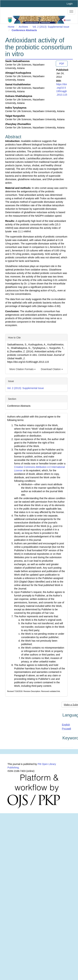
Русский (66, 729)
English (66, 725)
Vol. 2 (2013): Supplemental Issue (51, 27)
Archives (23, 27)
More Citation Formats (23, 369)
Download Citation (52, 369)
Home (11, 27)
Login (70, 4)
